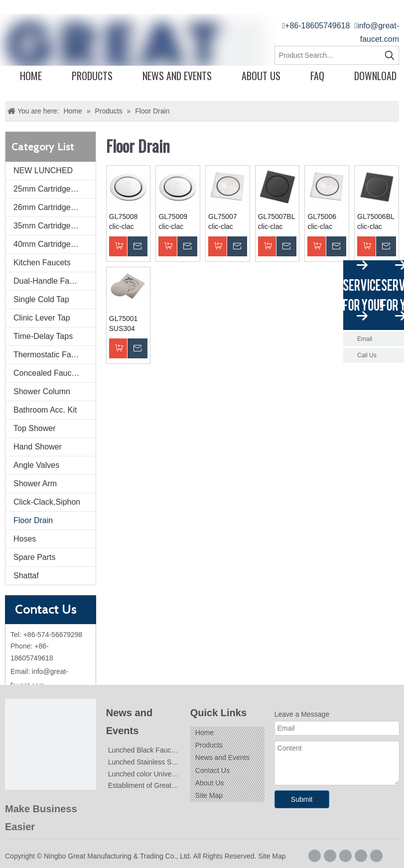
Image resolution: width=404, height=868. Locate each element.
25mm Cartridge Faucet (55, 189)
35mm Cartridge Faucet (55, 226)
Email (365, 339)
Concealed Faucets (48, 373)
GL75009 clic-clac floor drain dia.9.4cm (174, 222)
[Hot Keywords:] (390, 55)
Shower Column (42, 391)
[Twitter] (361, 856)
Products (92, 76)
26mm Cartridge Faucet (55, 207)
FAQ (317, 76)
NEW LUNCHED (43, 170)
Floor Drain (33, 520)
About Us (261, 76)
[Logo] (51, 744)
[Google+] (330, 856)
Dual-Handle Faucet (49, 281)
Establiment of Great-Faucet (152, 785)
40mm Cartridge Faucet (55, 244)
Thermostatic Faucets (52, 355)
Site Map (209, 795)
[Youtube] (376, 856)
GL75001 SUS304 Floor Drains (128, 324)
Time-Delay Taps (43, 336)
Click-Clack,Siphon (47, 502)
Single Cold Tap (41, 299)
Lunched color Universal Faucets (159, 774)
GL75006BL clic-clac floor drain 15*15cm (376, 222)
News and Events (177, 76)
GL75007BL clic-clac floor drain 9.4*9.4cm (276, 222)
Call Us (367, 355)
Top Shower (35, 428)
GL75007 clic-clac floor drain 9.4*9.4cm (224, 222)
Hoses (25, 539)
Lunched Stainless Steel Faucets (159, 762)
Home (31, 76)
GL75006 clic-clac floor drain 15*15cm (323, 222)
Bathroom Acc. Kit (45, 410)
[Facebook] (315, 856)
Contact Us (212, 770)
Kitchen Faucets (42, 263)
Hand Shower (38, 447)
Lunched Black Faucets (144, 750)
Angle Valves (36, 465)
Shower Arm (35, 484)
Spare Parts (34, 557)
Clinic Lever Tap (42, 318)
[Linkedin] (345, 856)
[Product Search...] (328, 55)
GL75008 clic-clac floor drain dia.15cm (125, 222)
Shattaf (26, 576)
